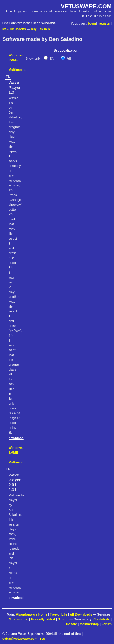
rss (43, 639)
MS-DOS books (14, 29)
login (92, 23)
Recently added (43, 619)
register (105, 23)
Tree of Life (59, 614)
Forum (107, 624)
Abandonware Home (31, 614)
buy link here (41, 29)
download (16, 438)
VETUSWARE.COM (86, 6)
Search (63, 619)
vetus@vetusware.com (20, 639)
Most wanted (19, 619)
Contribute (102, 619)
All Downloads (81, 614)
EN (51, 58)
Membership (89, 624)
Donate (71, 624)
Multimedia (17, 70)
